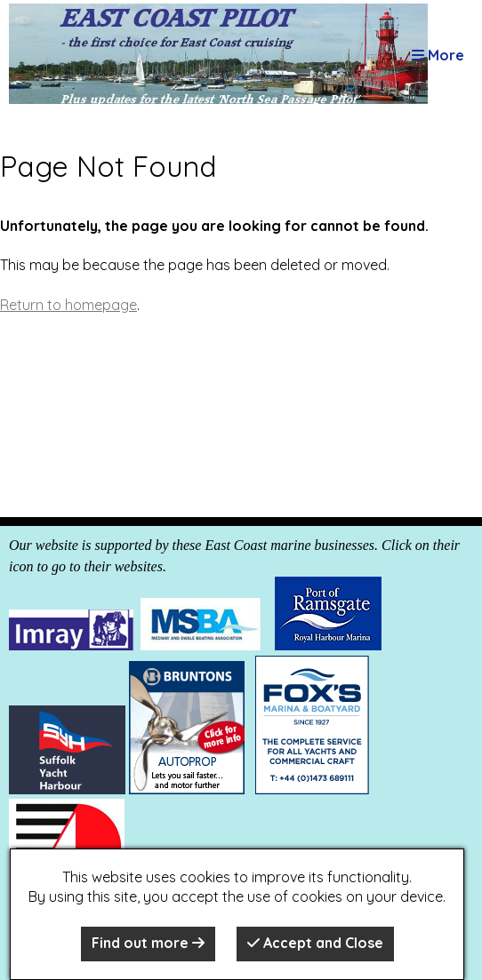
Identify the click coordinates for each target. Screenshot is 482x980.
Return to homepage (68, 305)
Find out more (148, 943)
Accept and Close (315, 943)
